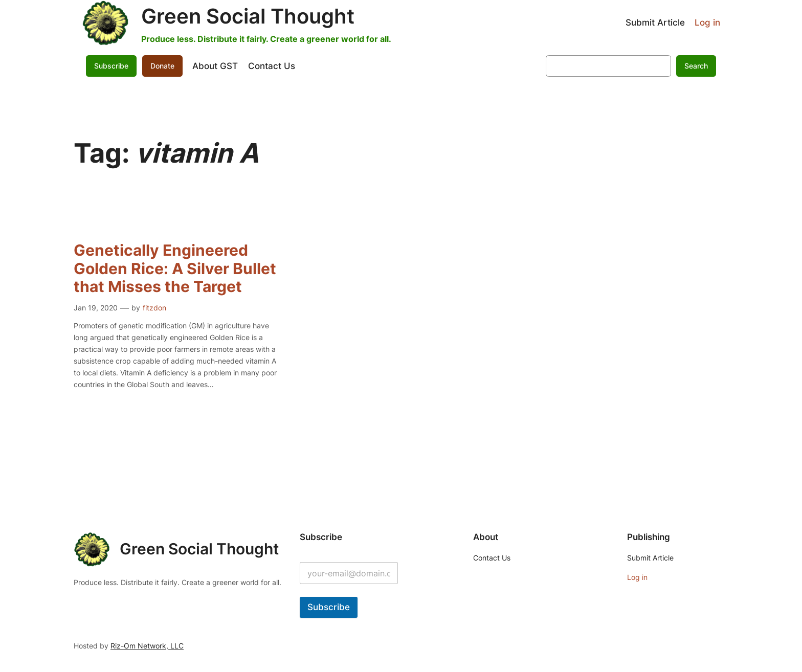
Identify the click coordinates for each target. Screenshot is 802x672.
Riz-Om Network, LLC (147, 646)
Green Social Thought (248, 16)
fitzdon (154, 308)
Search (696, 66)
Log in (707, 23)
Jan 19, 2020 (96, 308)
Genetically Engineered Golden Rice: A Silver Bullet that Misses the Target (175, 268)
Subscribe (111, 66)
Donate (162, 66)
